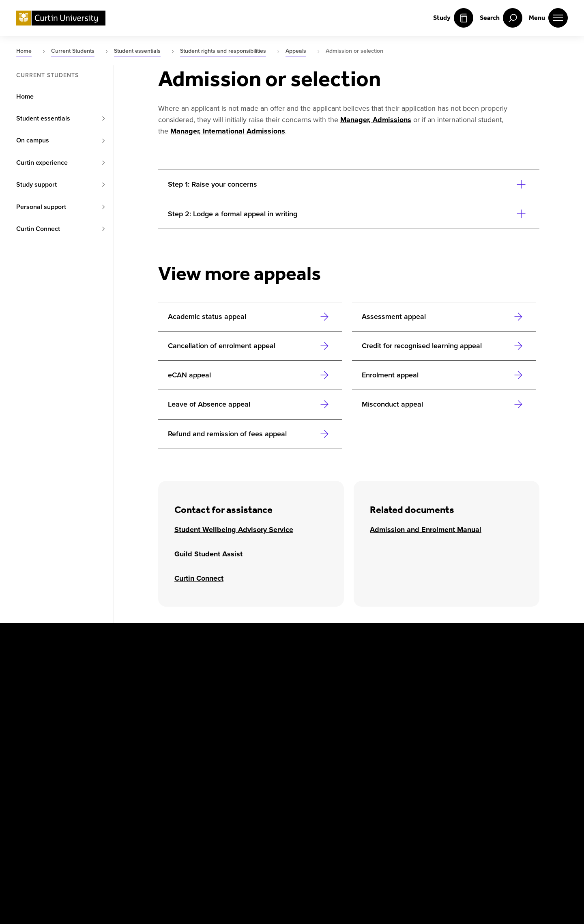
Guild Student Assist (208, 554)
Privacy (113, 812)
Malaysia (223, 657)
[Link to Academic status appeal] (250, 317)
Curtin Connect (199, 578)
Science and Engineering (519, 676)
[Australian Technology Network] (481, 764)
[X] (52, 764)
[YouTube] (110, 764)
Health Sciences (414, 696)
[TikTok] (227, 764)
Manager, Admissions (376, 120)
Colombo (125, 676)
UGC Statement (151, 817)
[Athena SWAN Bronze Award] (322, 764)
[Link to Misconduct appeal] (444, 404)
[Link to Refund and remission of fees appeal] (250, 434)
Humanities (499, 657)
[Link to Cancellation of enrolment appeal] (250, 346)
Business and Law (417, 676)
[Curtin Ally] (397, 764)
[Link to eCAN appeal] (250, 375)
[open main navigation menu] (548, 18)
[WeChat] (198, 764)
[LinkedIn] (140, 764)
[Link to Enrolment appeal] (444, 375)
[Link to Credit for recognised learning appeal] (444, 346)
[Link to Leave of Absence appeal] (250, 404)
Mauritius (224, 676)
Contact (278, 812)
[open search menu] (501, 18)
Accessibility (235, 812)
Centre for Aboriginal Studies (433, 657)
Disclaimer (73, 812)
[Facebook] (23, 764)
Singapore (225, 696)
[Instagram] (81, 764)
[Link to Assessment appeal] (444, 317)
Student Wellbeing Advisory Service (234, 530)
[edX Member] (552, 764)
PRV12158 (222, 844)
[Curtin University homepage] (61, 18)
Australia (125, 657)
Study (453, 18)
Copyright (30, 812)
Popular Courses (192, 817)
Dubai (120, 696)
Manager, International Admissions (228, 131)
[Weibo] (169, 764)
